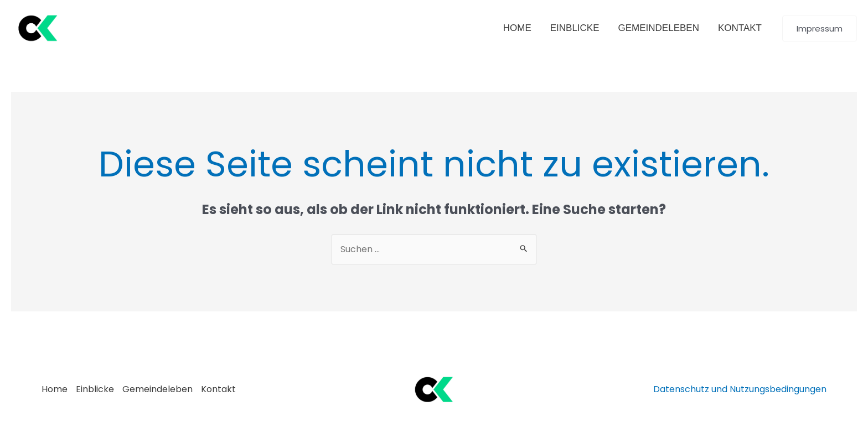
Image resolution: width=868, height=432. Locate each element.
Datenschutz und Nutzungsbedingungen (740, 389)
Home (55, 389)
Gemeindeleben (157, 389)
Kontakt (218, 389)
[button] (820, 28)
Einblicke (95, 389)
